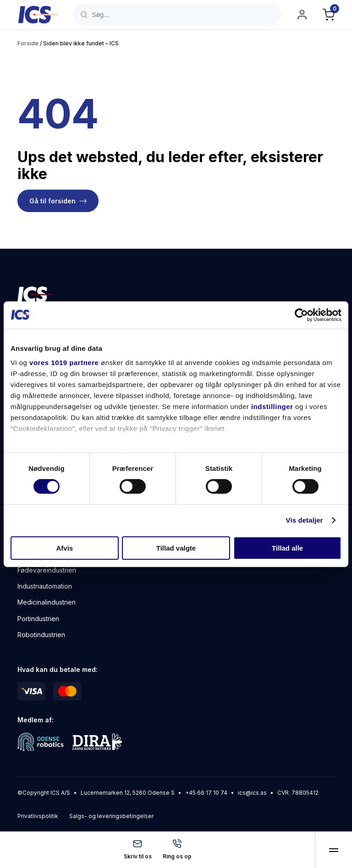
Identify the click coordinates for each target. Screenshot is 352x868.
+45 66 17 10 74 (206, 793)
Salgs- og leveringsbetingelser (111, 816)
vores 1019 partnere (64, 363)
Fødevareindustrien (47, 570)
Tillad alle (287, 548)
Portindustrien (38, 619)
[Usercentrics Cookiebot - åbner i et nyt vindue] (301, 315)
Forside (28, 43)
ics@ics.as (252, 793)
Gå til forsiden (52, 201)
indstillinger (272, 407)
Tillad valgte (176, 548)
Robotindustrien (41, 635)
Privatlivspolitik (38, 816)
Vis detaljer (305, 520)
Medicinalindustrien (47, 602)
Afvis (64, 548)
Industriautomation (45, 586)
